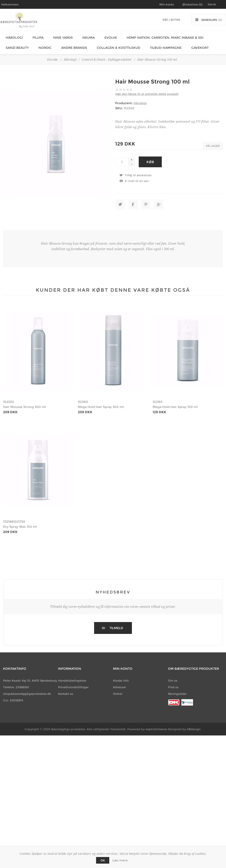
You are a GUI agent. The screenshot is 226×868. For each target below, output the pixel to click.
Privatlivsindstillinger (73, 684)
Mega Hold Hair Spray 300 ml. (101, 404)
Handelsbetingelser (72, 677)
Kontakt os (66, 690)
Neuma (85, 37)
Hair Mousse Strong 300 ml (24, 404)
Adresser (119, 684)
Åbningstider (177, 690)
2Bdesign (194, 726)
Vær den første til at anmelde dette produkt (147, 91)
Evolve (106, 37)
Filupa (36, 37)
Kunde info (121, 677)
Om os (173, 677)
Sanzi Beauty (16, 45)
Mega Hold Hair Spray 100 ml (175, 404)
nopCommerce (156, 726)
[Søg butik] (171, 20)
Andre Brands (71, 45)
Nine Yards (60, 37)
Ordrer (118, 690)
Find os (173, 684)
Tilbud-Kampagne (161, 45)
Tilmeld (116, 625)
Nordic (43, 45)
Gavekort (194, 45)
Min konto (167, 4)
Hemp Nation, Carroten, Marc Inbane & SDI (159, 37)
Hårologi (13, 37)
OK (103, 860)
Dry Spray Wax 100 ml (20, 523)
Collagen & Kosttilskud (115, 45)
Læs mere (120, 860)
